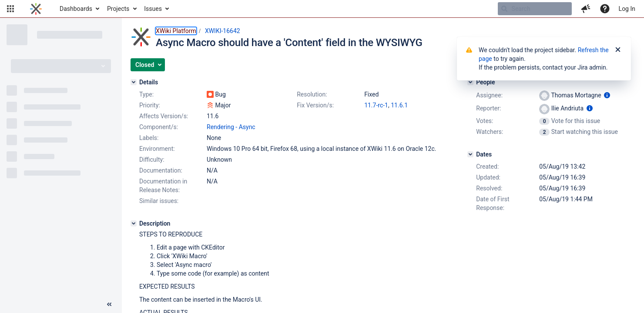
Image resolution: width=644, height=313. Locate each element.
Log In (627, 9)
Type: (146, 94)
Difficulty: (152, 160)
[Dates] (470, 154)
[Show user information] (607, 95)
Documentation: (161, 170)
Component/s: (159, 127)
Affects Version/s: (164, 116)
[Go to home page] (36, 9)
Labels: (149, 138)
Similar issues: (159, 201)
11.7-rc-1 (376, 105)
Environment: (157, 149)
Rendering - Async (231, 127)
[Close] (618, 50)
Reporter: (488, 108)
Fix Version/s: (315, 105)
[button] (10, 9)
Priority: (150, 105)
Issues (153, 9)
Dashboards (76, 9)
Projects (118, 9)
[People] (470, 82)
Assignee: (489, 95)
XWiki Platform (176, 31)
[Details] (134, 82)
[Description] (134, 223)
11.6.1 (399, 105)
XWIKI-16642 (223, 31)
